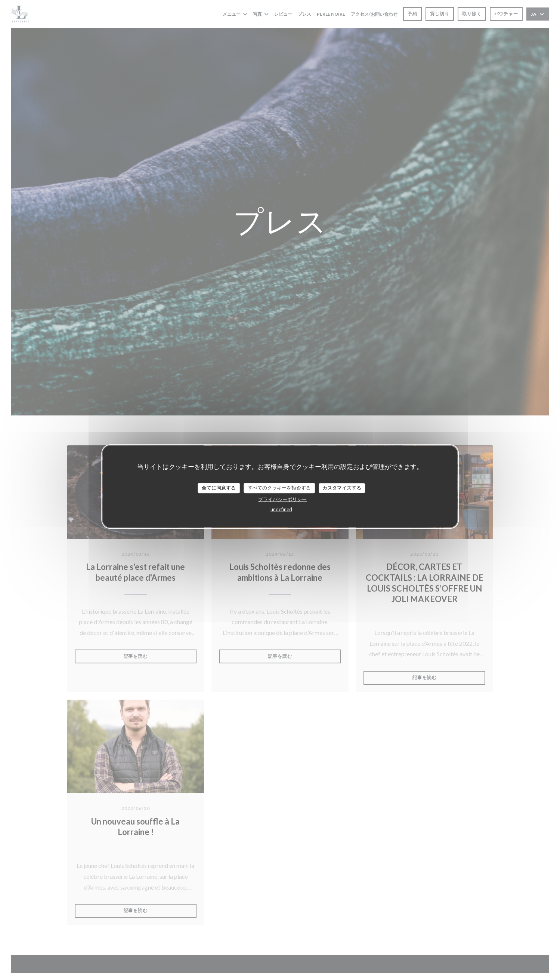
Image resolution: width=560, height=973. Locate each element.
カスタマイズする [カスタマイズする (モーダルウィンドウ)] (342, 488)
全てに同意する (219, 488)
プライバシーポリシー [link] (282, 499)
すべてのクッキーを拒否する (279, 488)
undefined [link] (281, 509)
